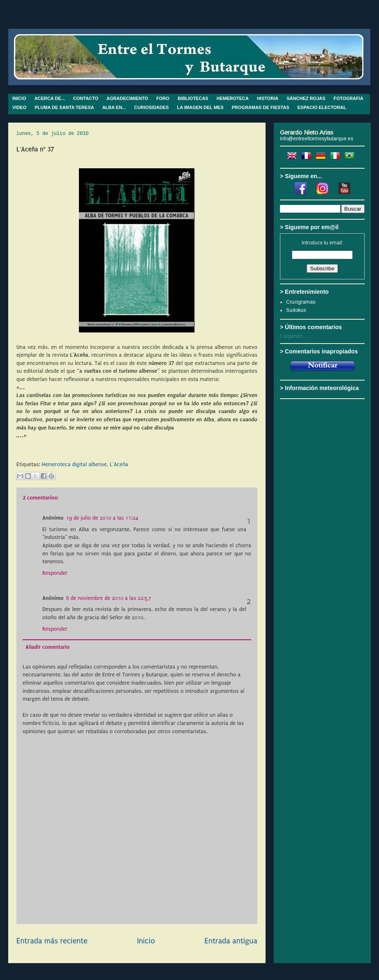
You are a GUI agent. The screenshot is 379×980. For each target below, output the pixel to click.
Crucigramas (301, 302)
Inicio (146, 941)
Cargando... (293, 336)
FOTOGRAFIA (348, 98)
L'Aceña (119, 464)
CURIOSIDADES (151, 107)
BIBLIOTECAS (193, 98)
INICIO (19, 98)
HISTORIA (268, 98)
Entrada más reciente (52, 941)
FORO (163, 98)
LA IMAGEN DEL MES (200, 107)
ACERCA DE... (50, 98)
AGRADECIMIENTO (127, 98)
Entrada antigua (231, 941)
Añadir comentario (47, 647)
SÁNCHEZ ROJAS (306, 98)
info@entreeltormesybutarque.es (317, 139)
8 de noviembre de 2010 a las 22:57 (109, 598)
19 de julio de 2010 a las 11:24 (102, 518)
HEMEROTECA (233, 98)
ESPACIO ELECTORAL (322, 107)
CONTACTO (86, 98)
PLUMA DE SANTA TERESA (64, 107)
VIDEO (19, 107)
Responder (55, 573)
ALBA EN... (114, 107)
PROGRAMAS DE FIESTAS (261, 107)
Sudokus (296, 310)
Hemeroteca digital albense (74, 464)
